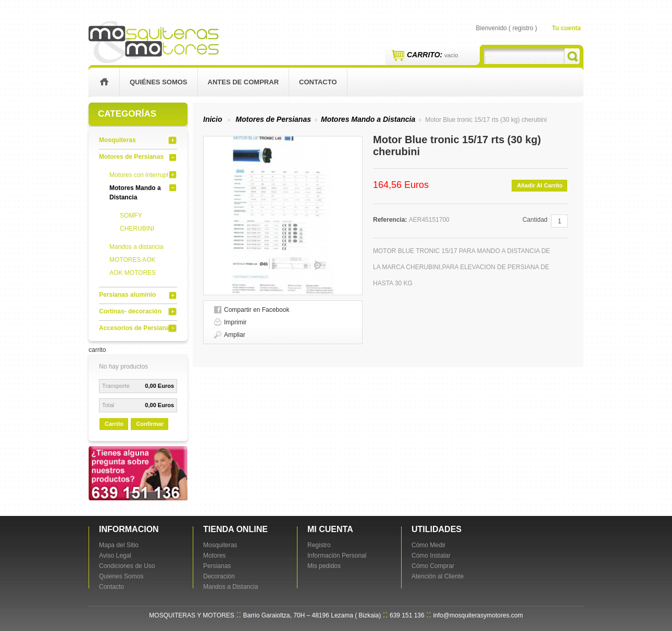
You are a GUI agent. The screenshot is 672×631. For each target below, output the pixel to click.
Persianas (217, 566)
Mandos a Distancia (231, 587)
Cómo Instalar (431, 556)
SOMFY (131, 216)
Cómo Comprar (433, 566)
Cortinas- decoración (130, 311)
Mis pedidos (324, 566)
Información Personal (337, 556)
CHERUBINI (137, 229)
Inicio (213, 119)
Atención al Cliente (438, 576)
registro (523, 28)
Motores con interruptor (142, 175)
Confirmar (150, 424)
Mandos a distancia (136, 247)
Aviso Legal (115, 556)
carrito (97, 350)
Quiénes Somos (159, 82)
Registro (319, 545)
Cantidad (535, 220)
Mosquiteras (117, 140)
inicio (104, 82)
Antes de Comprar (244, 82)
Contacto (111, 587)
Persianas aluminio (127, 295)
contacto (318, 82)
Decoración (219, 576)
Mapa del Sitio (119, 545)
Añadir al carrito (540, 185)
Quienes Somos (121, 576)
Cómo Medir (428, 545)
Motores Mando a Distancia (368, 119)
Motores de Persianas (131, 157)
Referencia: (391, 220)
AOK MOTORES (133, 273)
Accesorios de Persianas (136, 328)
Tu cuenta (566, 28)
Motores (214, 556)
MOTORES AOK (132, 260)
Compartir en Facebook (257, 310)
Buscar (572, 56)
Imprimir (235, 322)
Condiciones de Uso (127, 566)
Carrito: (432, 55)
